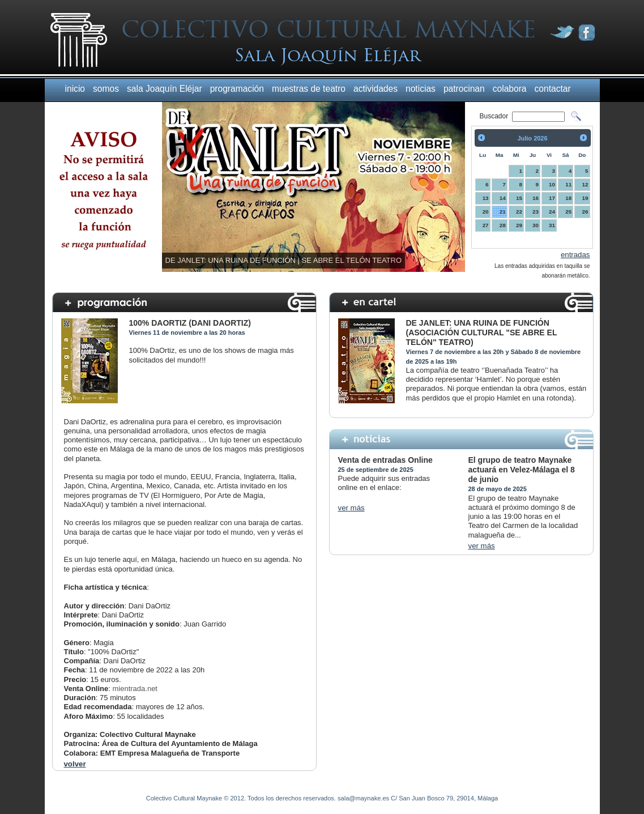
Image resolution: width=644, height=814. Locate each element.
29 (519, 225)
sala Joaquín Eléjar (165, 89)
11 (568, 184)
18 (568, 198)
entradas (575, 255)
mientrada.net (135, 689)
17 (552, 198)
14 (503, 198)
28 (503, 225)
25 (568, 212)
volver (75, 764)
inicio (75, 89)
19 (585, 198)
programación (237, 89)
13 (486, 198)
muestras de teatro (309, 89)
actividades (376, 89)
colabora (510, 89)
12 (585, 184)
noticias (421, 89)
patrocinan (464, 89)
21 (503, 212)
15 (519, 198)
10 (552, 184)
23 (536, 212)
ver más (351, 508)
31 (552, 225)
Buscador (495, 116)
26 (585, 212)
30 (536, 225)
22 (519, 212)
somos (106, 89)
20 (486, 212)
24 (552, 212)
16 (536, 198)
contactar (553, 89)
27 (486, 225)
